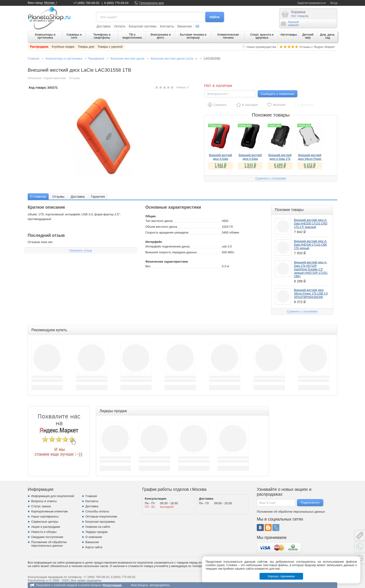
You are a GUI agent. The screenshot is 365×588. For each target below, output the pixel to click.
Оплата (120, 26)
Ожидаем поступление (47, 537)
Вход (334, 3)
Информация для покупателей (53, 496)
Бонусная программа (100, 522)
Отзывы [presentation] (58, 197)
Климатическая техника (228, 36)
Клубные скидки (63, 47)
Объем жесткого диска (161, 227)
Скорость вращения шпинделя (167, 232)
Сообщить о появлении (277, 94)
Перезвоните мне (152, 3)
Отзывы (75, 78)
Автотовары (289, 35)
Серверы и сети (74, 36)
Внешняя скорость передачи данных (171, 252)
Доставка (104, 26)
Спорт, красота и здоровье (262, 36)
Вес (148, 266)
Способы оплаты (97, 511)
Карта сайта (94, 547)
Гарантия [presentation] (98, 197)
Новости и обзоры (44, 532)
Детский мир (308, 36)
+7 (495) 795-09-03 (86, 3)
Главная (33, 58)
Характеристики (54, 78)
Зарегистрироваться (312, 3)
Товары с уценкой (110, 47)
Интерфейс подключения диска (167, 246)
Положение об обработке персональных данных (49, 544)
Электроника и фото (161, 36)
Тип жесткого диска (159, 221)
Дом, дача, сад (328, 36)
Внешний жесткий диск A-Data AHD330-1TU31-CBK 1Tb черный (311, 245)
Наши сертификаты (45, 516)
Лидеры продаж (97, 532)
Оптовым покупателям (101, 516)
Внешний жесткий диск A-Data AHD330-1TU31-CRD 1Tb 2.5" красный (311, 224)
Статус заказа (41, 506)
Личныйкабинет (290, 23)
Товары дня (86, 47)
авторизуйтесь (160, 585)
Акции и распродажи (46, 527)
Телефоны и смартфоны (102, 36)
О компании (94, 537)
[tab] (38, 196)
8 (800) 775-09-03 (116, 3)
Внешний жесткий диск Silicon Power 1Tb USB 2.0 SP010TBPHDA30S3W (311, 294)
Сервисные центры (45, 522)
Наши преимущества (262, 47)
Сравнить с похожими (271, 178)
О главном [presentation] (38, 197)
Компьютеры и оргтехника (45, 36)
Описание (35, 78)
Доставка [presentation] (78, 197)
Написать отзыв (81, 250)
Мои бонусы (139, 585)
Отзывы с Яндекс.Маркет (317, 47)
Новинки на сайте (98, 527)
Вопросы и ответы (44, 501)
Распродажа (39, 47)
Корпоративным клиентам (49, 511)
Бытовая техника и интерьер (193, 36)
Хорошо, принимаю (281, 576)
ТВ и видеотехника (132, 36)
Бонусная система (143, 26)
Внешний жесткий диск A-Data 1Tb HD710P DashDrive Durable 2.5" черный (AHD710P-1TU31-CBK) (311, 269)
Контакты (167, 26)
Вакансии (185, 26)
